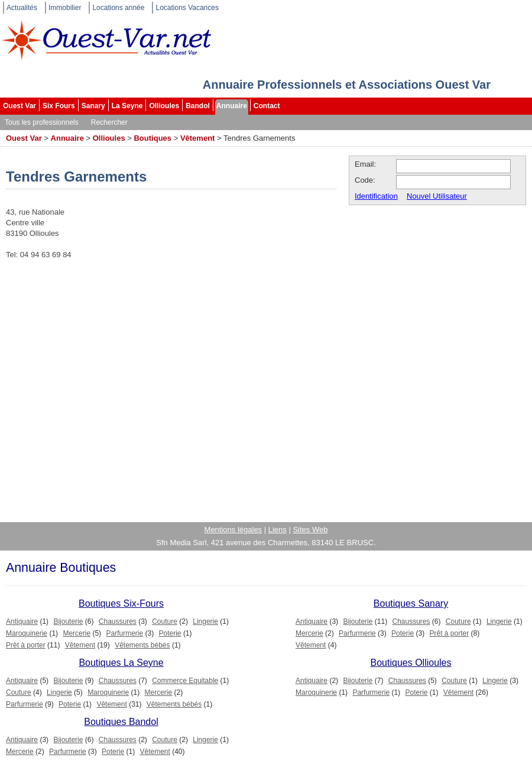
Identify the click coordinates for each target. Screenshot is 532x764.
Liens (278, 530)
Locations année (118, 8)
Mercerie (77, 633)
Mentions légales (233, 530)
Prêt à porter (26, 645)
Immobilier (65, 8)
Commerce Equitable (185, 681)
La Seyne (127, 106)
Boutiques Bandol (121, 722)
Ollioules (164, 106)
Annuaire (232, 106)
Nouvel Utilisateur (437, 196)
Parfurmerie (124, 633)
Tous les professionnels (42, 122)
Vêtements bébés (142, 645)
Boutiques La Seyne (121, 663)
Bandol (198, 106)
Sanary (93, 106)
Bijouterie (68, 621)
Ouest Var (20, 106)
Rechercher (109, 122)
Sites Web (310, 530)
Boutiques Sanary (411, 603)
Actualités (22, 8)
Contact (267, 106)
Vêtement (198, 138)
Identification (376, 196)
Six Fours (59, 106)
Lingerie (205, 621)
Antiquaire (22, 621)
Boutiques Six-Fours (121, 603)
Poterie (170, 633)
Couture (165, 621)
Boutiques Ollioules (411, 663)
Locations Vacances (187, 8)
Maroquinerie (27, 633)
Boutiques (153, 138)
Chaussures (118, 621)
